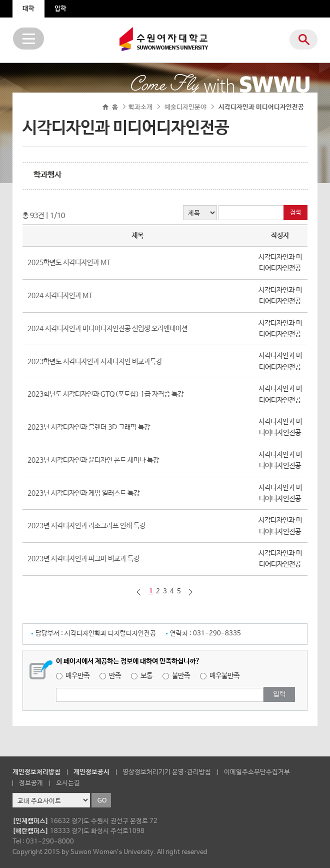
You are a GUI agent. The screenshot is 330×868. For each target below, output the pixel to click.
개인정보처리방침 (36, 772)
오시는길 (68, 783)
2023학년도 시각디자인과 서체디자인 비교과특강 (95, 362)
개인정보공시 (91, 772)
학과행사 (47, 175)
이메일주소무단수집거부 (257, 772)
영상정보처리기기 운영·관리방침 (167, 772)
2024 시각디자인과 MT (60, 296)
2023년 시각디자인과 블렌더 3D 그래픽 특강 (89, 427)
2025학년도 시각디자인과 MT (69, 263)
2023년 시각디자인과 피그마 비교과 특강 (83, 559)
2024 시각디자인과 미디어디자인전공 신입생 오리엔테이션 (107, 329)
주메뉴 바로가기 (0, 0)
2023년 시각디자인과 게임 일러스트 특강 (83, 493)
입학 (60, 9)
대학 (28, 9)
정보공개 (31, 783)
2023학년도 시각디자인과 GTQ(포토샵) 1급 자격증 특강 (105, 394)
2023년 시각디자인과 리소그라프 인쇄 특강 (86, 526)
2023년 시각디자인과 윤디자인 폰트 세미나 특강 (93, 460)
